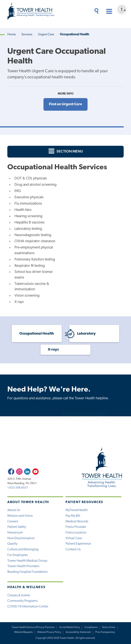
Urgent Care (46, 35)
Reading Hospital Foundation (28, 572)
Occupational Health (37, 334)
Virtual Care (74, 538)
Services (27, 35)
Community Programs (22, 601)
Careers (13, 522)
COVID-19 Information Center (28, 607)
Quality (12, 544)
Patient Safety (17, 527)
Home (12, 35)
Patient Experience (78, 544)
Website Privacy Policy (49, 632)
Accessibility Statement (78, 632)
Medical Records (77, 522)
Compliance (91, 627)
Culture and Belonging (23, 549)
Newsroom (15, 533)
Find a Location (76, 533)
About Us (14, 510)
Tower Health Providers (23, 566)
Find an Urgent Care (65, 104)
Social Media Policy (70, 627)
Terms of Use (108, 627)
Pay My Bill (73, 516)
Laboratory (83, 334)
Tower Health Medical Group (27, 561)
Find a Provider (76, 527)
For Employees (18, 555)
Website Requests (23, 632)
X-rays (53, 350)
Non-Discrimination (21, 538)
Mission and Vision (20, 516)
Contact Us (73, 549)
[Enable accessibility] (122, 9)
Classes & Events (19, 595)
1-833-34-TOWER (67, 421)
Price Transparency (105, 632)
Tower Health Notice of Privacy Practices (33, 627)
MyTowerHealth (77, 510)
